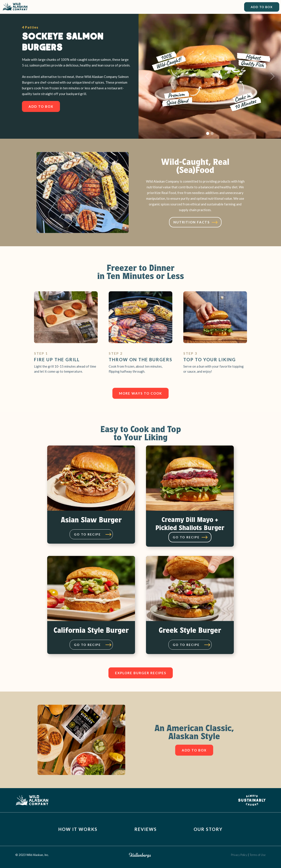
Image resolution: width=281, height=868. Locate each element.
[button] (147, 76)
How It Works (78, 829)
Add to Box (262, 7)
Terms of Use (258, 855)
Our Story (208, 829)
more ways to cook (140, 393)
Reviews (146, 829)
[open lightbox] (195, 222)
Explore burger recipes (141, 673)
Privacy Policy (239, 855)
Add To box (41, 106)
